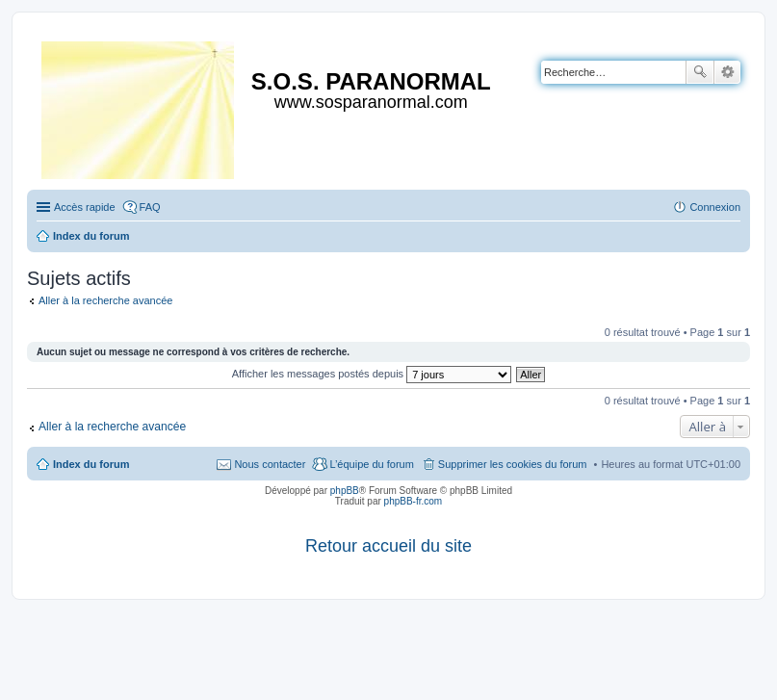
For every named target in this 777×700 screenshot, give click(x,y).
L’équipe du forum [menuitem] (371, 464)
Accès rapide (85, 207)
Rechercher (700, 72)
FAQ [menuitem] (150, 207)
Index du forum (91, 464)
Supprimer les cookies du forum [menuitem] (513, 464)
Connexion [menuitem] (715, 207)
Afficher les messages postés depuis (372, 374)
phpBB (345, 491)
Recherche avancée (727, 72)
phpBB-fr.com (414, 501)
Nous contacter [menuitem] (270, 464)
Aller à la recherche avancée (105, 300)
